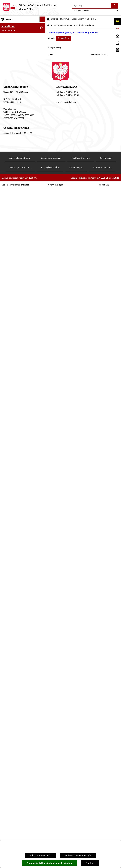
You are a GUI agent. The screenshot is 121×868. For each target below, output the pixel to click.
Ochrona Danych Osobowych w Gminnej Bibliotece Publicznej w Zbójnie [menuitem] (18, 727)
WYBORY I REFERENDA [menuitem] (14, 598)
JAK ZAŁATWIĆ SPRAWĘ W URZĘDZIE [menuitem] (15, 579)
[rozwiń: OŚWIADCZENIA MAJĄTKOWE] (43, 586)
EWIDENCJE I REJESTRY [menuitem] (14, 571)
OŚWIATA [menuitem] (6, 518)
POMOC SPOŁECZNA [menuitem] (12, 524)
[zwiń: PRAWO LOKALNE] (43, 216)
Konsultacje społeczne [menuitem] (13, 760)
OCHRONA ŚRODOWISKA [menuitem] (15, 453)
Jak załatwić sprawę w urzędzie (61, 25)
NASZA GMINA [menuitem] (9, 31)
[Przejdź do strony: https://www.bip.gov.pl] (117, 28)
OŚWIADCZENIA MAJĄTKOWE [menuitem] (17, 586)
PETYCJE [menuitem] (6, 662)
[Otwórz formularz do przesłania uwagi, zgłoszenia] (117, 42)
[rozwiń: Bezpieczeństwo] (43, 772)
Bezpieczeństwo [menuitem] (10, 772)
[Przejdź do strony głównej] (30, 7)
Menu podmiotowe (60, 19)
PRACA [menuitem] (5, 535)
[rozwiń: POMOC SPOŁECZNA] (43, 524)
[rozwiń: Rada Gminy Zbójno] (43, 182)
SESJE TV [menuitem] (6, 674)
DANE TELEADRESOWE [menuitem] (13, 25)
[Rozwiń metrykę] (63, 38)
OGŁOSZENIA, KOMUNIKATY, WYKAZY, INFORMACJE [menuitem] (17, 108)
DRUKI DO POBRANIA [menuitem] (13, 695)
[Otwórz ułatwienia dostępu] (117, 21)
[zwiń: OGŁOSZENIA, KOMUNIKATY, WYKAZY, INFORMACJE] (43, 107)
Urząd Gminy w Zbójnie (83, 19)
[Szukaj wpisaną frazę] (115, 6)
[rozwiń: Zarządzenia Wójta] (43, 306)
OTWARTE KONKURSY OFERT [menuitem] (17, 448)
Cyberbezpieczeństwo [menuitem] (13, 766)
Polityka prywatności (40, 855)
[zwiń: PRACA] (43, 535)
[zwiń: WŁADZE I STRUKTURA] (43, 136)
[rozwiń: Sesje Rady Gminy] (43, 298)
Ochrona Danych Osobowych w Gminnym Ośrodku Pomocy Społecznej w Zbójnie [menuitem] (17, 714)
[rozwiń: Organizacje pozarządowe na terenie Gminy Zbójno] (43, 96)
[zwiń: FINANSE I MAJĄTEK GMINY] (43, 325)
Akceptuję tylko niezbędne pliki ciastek (49, 863)
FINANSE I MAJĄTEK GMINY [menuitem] (16, 325)
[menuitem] (23, 39)
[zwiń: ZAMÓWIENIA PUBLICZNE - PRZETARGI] (43, 392)
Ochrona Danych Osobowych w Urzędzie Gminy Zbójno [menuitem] (17, 703)
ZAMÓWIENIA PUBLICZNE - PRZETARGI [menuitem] (16, 394)
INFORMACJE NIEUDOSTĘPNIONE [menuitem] (19, 680)
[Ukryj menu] (42, 19)
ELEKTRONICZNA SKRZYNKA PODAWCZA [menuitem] (17, 687)
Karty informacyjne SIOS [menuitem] (14, 742)
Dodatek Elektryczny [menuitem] (12, 754)
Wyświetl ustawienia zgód (78, 855)
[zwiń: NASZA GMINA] (43, 31)
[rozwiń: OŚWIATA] (43, 518)
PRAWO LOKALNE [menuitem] (11, 216)
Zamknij (90, 863)
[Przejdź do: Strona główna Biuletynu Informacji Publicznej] (48, 19)
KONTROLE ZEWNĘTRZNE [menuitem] (15, 592)
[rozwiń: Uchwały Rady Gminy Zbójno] (43, 231)
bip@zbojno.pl (70, 834)
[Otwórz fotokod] (117, 50)
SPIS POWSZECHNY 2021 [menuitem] (15, 668)
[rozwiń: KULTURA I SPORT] (43, 530)
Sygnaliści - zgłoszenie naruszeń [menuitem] (18, 777)
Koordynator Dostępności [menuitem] (15, 736)
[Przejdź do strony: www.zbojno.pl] (117, 35)
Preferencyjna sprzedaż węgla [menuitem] (17, 748)
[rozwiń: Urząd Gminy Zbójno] (43, 190)
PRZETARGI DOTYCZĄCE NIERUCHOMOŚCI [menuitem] (14, 563)
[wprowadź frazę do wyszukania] (91, 6)
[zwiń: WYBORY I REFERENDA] (43, 598)
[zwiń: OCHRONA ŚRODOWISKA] (43, 453)
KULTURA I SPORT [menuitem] (11, 529)
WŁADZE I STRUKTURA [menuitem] (14, 136)
